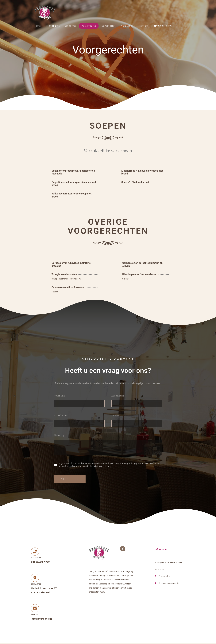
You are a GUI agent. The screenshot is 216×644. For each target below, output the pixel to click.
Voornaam (59, 396)
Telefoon (116, 416)
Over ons (71, 26)
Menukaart (53, 26)
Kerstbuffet (108, 26)
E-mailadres (60, 416)
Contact (143, 26)
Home (37, 26)
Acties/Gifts (89, 26)
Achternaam (118, 396)
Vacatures (127, 26)
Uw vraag (59, 435)
